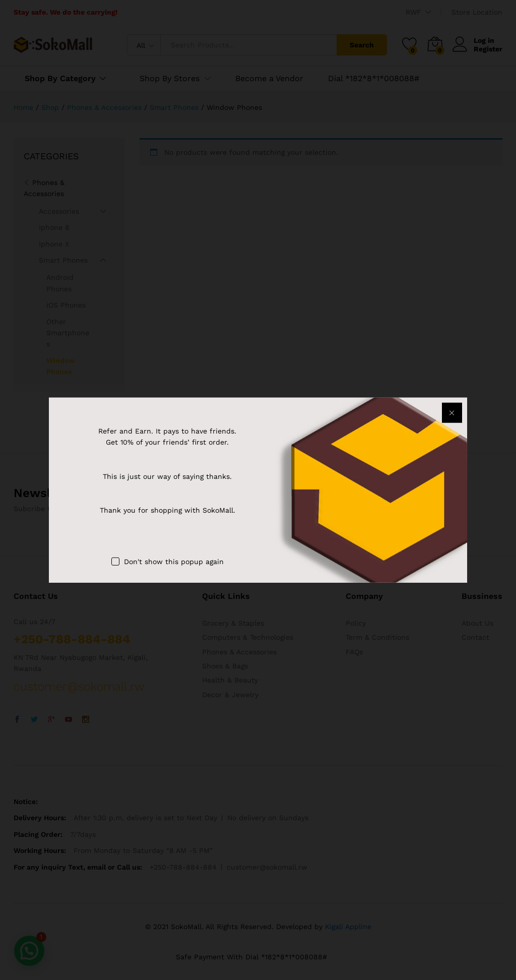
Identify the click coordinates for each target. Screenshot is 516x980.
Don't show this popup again (174, 562)
